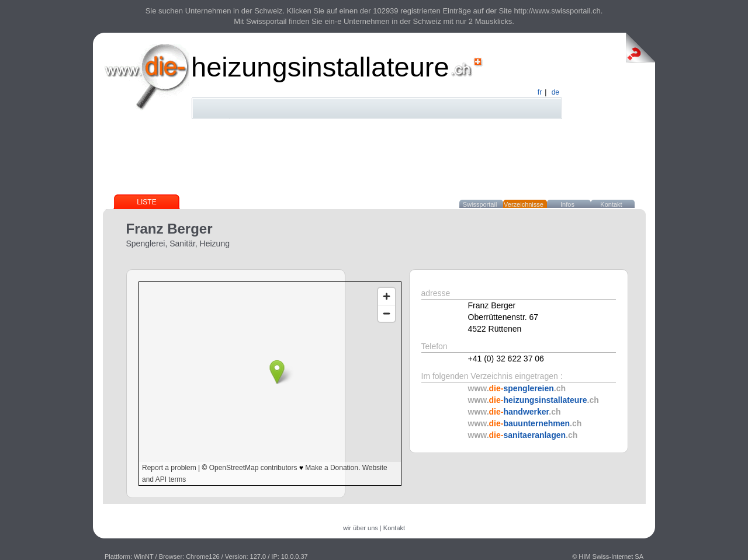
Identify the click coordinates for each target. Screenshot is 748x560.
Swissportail (480, 204)
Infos (567, 204)
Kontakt (611, 204)
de (555, 92)
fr (540, 92)
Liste (146, 202)
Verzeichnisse (524, 204)
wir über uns (361, 528)
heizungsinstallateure (320, 67)
